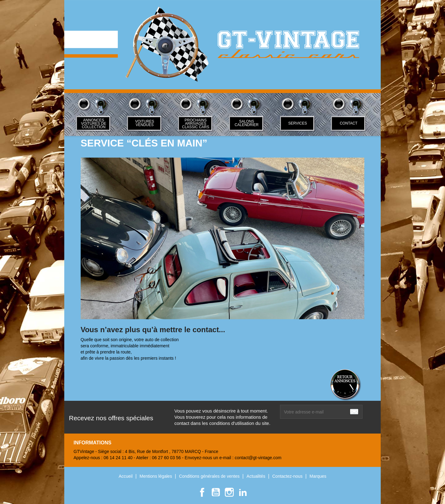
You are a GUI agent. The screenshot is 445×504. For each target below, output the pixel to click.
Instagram (229, 492)
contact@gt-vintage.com (258, 458)
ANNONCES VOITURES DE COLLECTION (93, 124)
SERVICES (298, 123)
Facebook (202, 492)
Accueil (126, 476)
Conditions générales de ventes (210, 476)
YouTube (216, 492)
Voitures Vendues (144, 123)
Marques (318, 476)
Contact (348, 123)
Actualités (257, 476)
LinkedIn (243, 492)
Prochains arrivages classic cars (196, 124)
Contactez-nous (288, 476)
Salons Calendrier (246, 123)
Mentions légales (157, 476)
